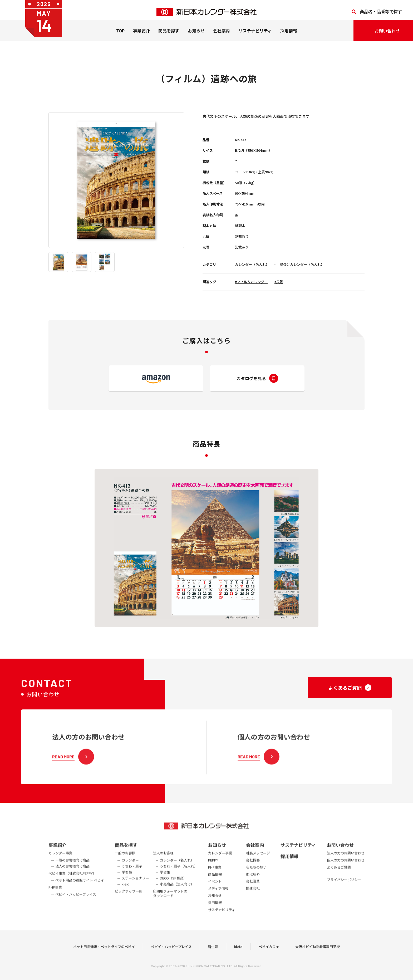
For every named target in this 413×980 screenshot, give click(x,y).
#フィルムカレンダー (251, 282)
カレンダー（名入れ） (252, 264)
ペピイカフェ (269, 956)
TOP (120, 35)
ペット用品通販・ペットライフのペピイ (104, 956)
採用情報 (289, 35)
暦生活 (213, 956)
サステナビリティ (255, 35)
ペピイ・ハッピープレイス (171, 956)
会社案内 (222, 35)
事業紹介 (141, 35)
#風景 (279, 282)
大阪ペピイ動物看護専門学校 (318, 956)
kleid (238, 956)
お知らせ (196, 35)
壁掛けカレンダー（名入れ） (302, 264)
